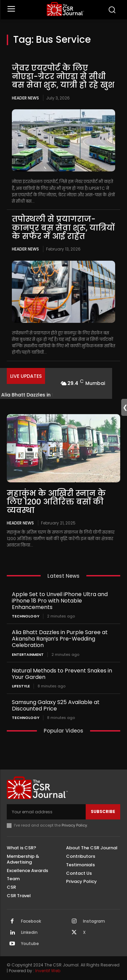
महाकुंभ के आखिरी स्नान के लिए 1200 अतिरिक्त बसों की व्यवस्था (56, 502)
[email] (46, 812)
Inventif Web (48, 971)
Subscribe (103, 811)
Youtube (30, 944)
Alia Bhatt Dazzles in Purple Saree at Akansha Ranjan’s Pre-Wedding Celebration (60, 639)
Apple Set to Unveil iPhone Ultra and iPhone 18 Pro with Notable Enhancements (60, 601)
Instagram (94, 921)
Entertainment (28, 655)
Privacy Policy (74, 825)
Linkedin (29, 932)
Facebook (31, 921)
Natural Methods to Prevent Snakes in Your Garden (62, 674)
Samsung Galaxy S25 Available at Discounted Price (56, 705)
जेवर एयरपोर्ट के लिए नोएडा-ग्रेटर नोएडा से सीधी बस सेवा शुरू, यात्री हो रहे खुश (63, 77)
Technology (26, 616)
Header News (25, 98)
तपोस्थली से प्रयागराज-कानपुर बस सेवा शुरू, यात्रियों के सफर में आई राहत (63, 228)
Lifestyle (21, 686)
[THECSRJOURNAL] (65, 9)
